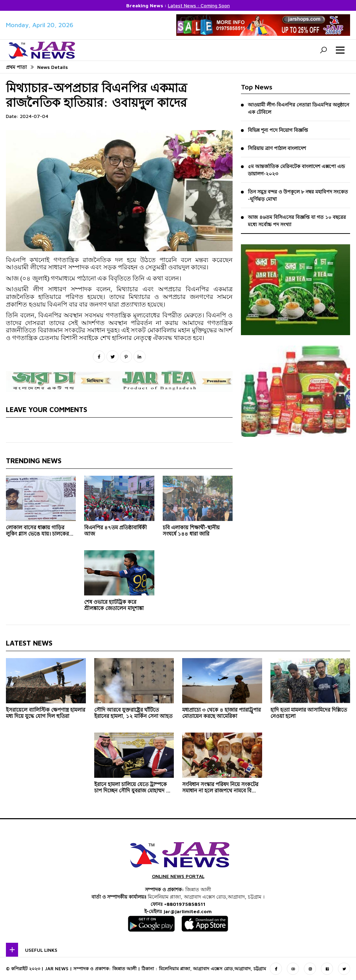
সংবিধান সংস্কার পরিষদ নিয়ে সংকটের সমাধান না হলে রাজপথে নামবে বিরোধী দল (222, 789)
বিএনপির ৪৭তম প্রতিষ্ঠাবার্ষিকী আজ (115, 532)
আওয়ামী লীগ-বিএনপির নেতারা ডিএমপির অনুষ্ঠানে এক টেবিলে (298, 108)
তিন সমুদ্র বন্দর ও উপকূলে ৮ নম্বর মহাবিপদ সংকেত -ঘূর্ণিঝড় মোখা (298, 195)
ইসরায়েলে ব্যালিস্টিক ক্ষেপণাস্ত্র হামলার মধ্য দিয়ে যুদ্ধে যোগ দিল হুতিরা (46, 714)
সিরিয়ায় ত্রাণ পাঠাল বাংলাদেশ (277, 148)
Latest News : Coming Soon (199, 5)
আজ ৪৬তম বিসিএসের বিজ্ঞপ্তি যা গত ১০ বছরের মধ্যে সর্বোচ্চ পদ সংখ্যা (297, 221)
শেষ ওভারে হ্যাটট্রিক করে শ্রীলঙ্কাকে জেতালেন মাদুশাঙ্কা (114, 606)
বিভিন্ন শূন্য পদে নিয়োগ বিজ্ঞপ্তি (278, 130)
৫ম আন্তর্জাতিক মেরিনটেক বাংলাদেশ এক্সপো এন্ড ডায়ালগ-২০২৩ (296, 170)
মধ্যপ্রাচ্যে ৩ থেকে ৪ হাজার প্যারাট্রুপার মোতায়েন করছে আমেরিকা (221, 714)
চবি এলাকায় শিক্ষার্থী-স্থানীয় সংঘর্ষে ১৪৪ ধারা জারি (191, 532)
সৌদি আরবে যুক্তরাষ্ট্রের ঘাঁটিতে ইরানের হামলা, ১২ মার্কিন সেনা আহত (133, 714)
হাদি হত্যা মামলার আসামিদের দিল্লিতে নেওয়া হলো (309, 714)
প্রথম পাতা (16, 67)
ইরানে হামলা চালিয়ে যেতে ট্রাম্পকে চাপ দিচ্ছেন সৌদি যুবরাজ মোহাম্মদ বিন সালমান (134, 789)
